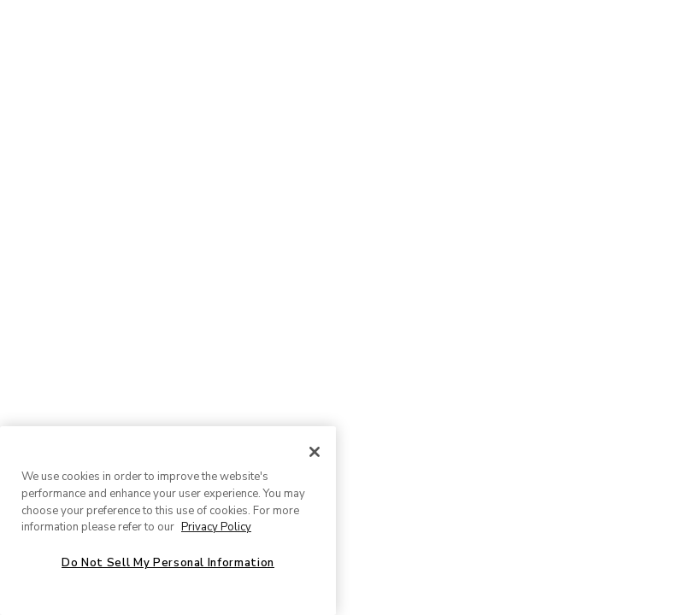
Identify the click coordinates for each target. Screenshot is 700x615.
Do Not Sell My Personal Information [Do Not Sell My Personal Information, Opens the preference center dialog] (168, 563)
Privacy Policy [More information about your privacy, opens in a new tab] (216, 527)
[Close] (315, 452)
